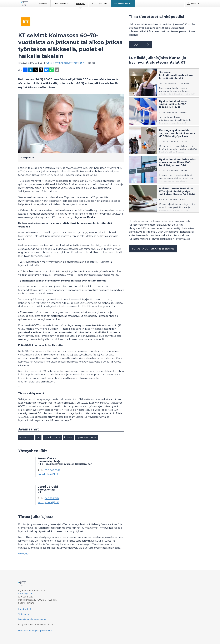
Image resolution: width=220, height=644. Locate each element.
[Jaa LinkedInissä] (30, 70)
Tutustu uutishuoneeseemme (153, 249)
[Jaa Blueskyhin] (46, 70)
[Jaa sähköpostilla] (57, 70)
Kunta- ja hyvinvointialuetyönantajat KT (65, 63)
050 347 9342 (52, 470)
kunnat (69, 438)
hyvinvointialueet (87, 438)
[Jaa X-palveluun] (36, 70)
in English (34, 631)
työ (38, 438)
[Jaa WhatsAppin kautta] (52, 70)
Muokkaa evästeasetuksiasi (32, 619)
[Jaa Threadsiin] (41, 70)
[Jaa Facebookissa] (25, 70)
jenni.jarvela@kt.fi (48, 503)
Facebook (23, 609)
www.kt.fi (24, 554)
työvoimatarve (52, 438)
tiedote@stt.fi (25, 594)
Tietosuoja (23, 614)
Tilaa (141, 45)
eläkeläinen (26, 438)
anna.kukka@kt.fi (48, 474)
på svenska (46, 631)
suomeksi (23, 631)
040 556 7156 (52, 499)
